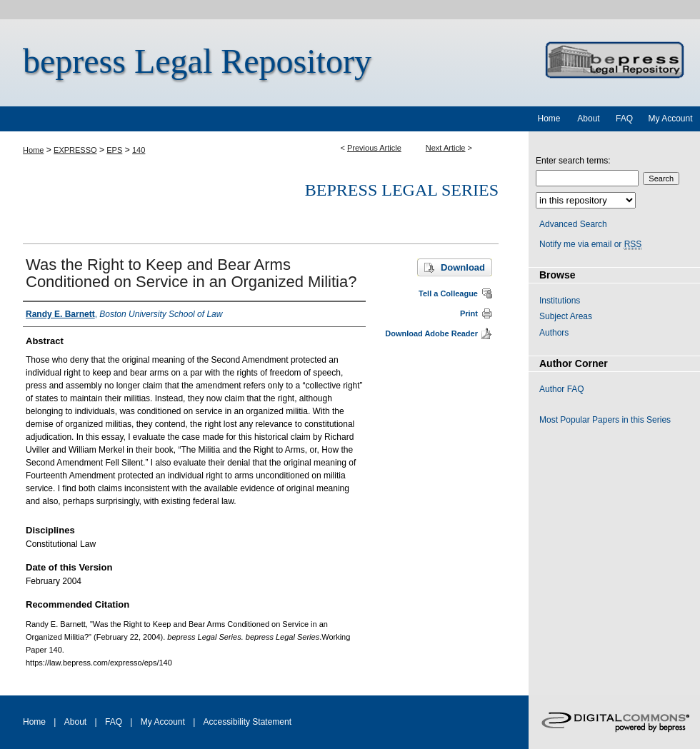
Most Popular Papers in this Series (605, 420)
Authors (554, 333)
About (75, 722)
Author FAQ (562, 389)
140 (139, 150)
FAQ (114, 722)
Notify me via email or (590, 244)
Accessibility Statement (247, 722)
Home (33, 150)
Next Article (446, 148)
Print (469, 313)
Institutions (560, 301)
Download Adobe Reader (431, 333)
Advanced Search (573, 224)
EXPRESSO (75, 150)
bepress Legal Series (402, 190)
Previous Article (374, 148)
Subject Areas (566, 316)
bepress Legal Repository (197, 61)
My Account (163, 722)
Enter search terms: (573, 161)
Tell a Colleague (448, 293)
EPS (114, 150)
